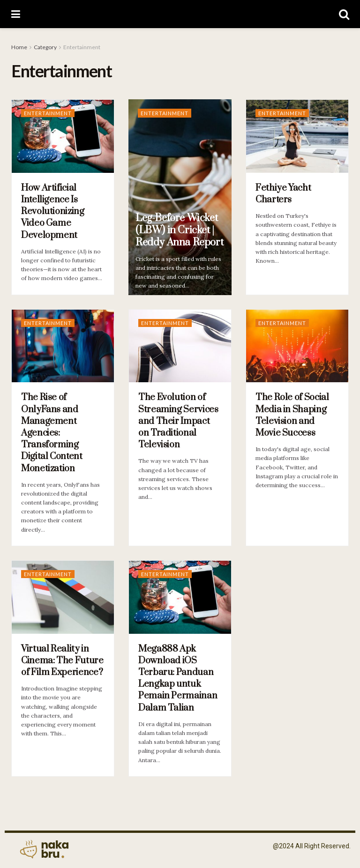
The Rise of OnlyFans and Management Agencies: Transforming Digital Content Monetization (52, 433)
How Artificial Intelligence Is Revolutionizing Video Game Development (53, 212)
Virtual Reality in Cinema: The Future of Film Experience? (62, 661)
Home (19, 47)
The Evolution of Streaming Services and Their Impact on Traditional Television (178, 421)
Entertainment (82, 47)
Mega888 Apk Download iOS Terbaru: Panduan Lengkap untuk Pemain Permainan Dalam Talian (178, 679)
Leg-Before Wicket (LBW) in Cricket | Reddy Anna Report (179, 230)
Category (45, 47)
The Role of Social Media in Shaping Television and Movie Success (292, 415)
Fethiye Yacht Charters (283, 194)
